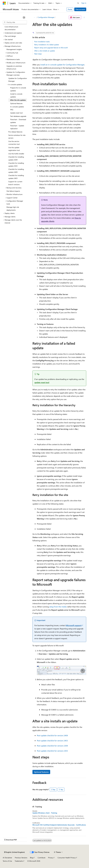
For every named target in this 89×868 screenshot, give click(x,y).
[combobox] (15, 22)
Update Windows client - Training (45, 813)
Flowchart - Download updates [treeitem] (18, 121)
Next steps (38, 54)
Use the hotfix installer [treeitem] (16, 154)
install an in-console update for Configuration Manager (62, 65)
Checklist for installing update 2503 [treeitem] (16, 164)
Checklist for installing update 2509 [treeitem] (16, 158)
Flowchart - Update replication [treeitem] (17, 127)
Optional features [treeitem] (16, 103)
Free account (80, 9)
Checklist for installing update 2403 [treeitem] (16, 177)
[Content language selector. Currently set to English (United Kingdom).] (14, 852)
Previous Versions (21, 858)
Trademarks (19, 861)
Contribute (41, 858)
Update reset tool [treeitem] (16, 113)
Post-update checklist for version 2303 (52, 751)
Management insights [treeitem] (14, 49)
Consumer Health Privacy (67, 858)
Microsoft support (74, 625)
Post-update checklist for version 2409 (52, 735)
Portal (70, 9)
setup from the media (58, 607)
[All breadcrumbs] (34, 17)
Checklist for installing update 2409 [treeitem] (16, 171)
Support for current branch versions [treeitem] (15, 183)
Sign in (84, 3)
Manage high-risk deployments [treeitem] (13, 209)
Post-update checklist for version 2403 (52, 741)
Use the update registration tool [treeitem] (14, 149)
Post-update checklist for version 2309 (52, 746)
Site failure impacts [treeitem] (13, 191)
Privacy (51, 858)
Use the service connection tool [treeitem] (14, 143)
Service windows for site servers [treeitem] (17, 137)
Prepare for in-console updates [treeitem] (18, 89)
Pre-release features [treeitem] (15, 132)
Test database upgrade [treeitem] (18, 116)
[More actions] (84, 17)
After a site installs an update (45, 51)
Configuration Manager (46, 17)
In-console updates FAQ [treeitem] (17, 108)
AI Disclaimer (7, 858)
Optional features (41, 772)
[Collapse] (24, 17)
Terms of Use (7, 861)
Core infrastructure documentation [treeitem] (11, 28)
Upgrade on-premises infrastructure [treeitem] (14, 67)
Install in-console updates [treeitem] (16, 95)
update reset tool (42, 382)
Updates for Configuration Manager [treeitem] (18, 80)
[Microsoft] (4, 3)
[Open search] (78, 3)
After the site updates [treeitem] (18, 100)
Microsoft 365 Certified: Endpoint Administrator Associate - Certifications (59, 825)
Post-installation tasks (42, 42)
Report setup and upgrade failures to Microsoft (51, 48)
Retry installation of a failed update (47, 45)
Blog (32, 858)
